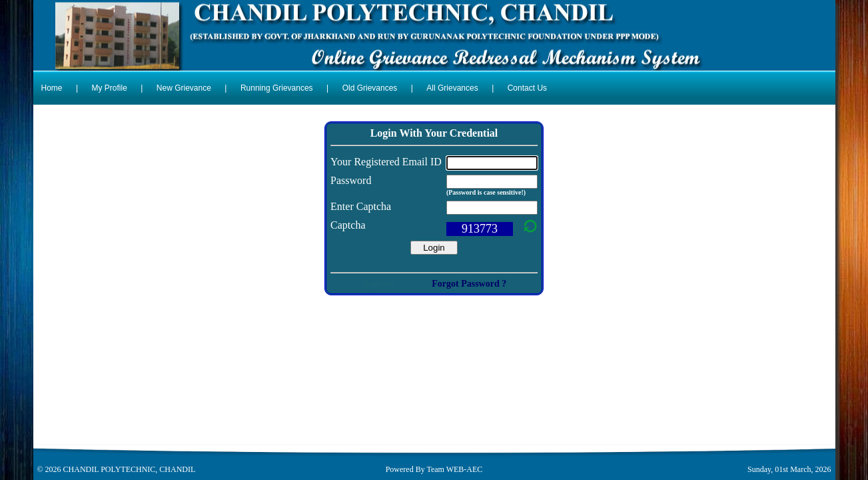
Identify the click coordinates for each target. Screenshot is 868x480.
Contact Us (527, 88)
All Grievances (452, 88)
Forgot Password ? (469, 284)
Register (378, 284)
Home (52, 88)
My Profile (110, 88)
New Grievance (184, 88)
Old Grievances (370, 88)
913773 (480, 229)
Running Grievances (277, 88)
